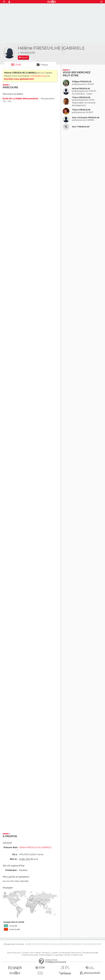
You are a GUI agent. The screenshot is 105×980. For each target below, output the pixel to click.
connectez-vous (38, 76)
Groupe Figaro (58, 955)
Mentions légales (46, 955)
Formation (46, 953)
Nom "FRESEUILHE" (81, 127)
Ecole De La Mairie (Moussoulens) (20, 99)
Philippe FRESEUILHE (82, 82)
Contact (26, 953)
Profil (18, 65)
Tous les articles (65, 953)
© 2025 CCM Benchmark (74, 955)
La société (54, 953)
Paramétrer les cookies (30, 955)
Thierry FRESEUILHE (81, 97)
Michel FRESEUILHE (81, 89)
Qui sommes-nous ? (14, 953)
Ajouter (24, 58)
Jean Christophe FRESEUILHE (86, 118)
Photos (44, 65)
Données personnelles (90, 953)
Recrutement (76, 953)
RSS (31, 953)
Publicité (37, 953)
